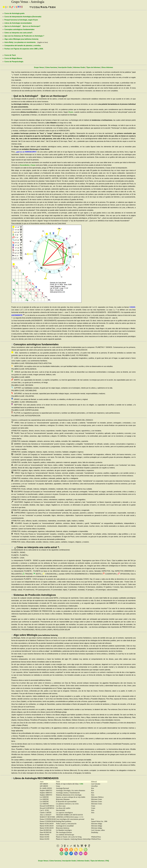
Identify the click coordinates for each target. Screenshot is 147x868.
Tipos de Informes (93, 67)
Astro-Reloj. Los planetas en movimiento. (20, 42)
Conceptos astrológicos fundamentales (19, 29)
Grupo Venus (39, 67)
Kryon (71, 112)
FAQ (107, 861)
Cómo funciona (51, 67)
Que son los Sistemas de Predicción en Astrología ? (24, 36)
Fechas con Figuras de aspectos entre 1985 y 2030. (24, 49)
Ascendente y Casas (28, 165)
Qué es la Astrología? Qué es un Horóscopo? (22, 26)
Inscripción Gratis (65, 67)
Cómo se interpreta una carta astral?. (19, 33)
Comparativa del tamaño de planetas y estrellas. (23, 46)
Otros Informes (107, 67)
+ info (81, 784)
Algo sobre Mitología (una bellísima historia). (22, 39)
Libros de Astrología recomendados (18, 23)
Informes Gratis (79, 67)
